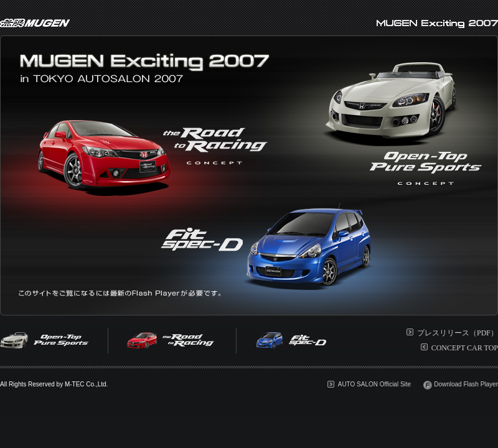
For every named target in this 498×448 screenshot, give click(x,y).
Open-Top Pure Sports (54, 341)
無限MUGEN (35, 27)
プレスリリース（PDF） (458, 333)
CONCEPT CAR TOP (465, 348)
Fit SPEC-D (291, 341)
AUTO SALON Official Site (374, 384)
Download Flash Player (466, 384)
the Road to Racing (172, 341)
